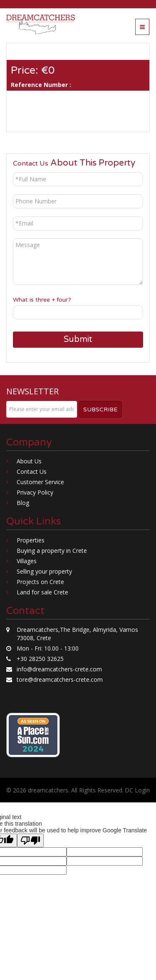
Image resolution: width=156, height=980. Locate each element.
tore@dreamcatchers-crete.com (60, 679)
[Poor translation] (30, 840)
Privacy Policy (35, 492)
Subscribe (100, 410)
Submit (78, 339)
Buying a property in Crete (52, 551)
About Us (29, 461)
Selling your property (44, 571)
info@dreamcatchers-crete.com (59, 669)
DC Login (137, 790)
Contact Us (32, 471)
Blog (23, 503)
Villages (27, 561)
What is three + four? (42, 300)
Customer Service (40, 482)
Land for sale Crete (42, 592)
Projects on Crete (40, 582)
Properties (31, 540)
